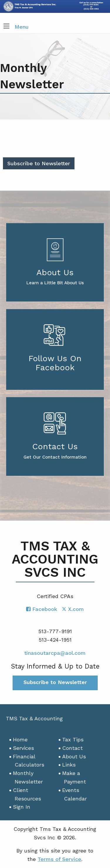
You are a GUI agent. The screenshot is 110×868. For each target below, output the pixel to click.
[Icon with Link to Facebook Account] (42, 609)
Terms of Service (59, 859)
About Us (74, 756)
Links (69, 765)
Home (20, 739)
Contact (72, 748)
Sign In (22, 807)
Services (23, 748)
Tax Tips (73, 739)
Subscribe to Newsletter (39, 163)
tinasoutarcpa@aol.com (55, 653)
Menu (22, 27)
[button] (6, 27)
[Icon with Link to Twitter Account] (73, 609)
